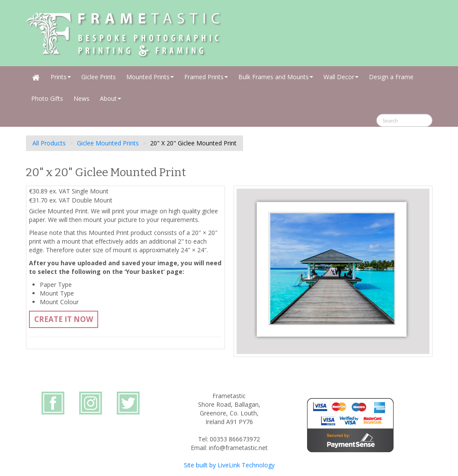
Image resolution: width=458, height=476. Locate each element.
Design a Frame (391, 77)
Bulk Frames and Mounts (276, 77)
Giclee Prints (99, 77)
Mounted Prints (150, 77)
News (82, 98)
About (110, 98)
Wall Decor (341, 77)
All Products (49, 143)
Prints (61, 77)
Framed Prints (206, 77)
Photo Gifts (47, 98)
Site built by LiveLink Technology (229, 465)
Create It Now (64, 319)
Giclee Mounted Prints (108, 143)
